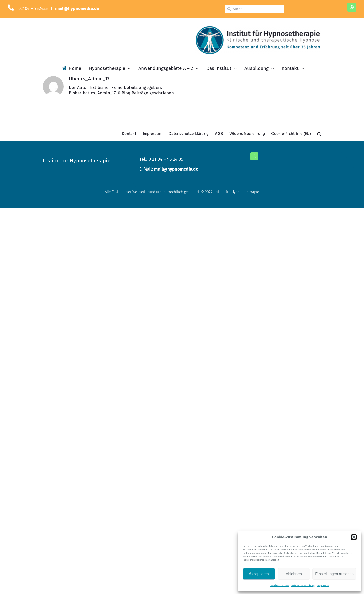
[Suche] (229, 9)
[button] (354, 537)
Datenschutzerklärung (303, 585)
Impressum (323, 585)
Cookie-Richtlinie (279, 585)
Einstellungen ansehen (334, 574)
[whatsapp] (352, 7)
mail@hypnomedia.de (77, 8)
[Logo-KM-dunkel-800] (258, 28)
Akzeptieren (259, 574)
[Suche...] (255, 9)
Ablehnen (294, 574)
